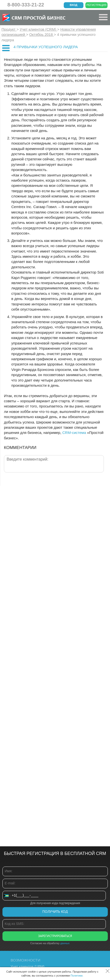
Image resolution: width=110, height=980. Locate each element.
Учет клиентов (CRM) (38, 29)
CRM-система (74, 433)
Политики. (77, 976)
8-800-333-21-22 (26, 5)
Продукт (9, 29)
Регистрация (97, 5)
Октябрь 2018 (42, 34)
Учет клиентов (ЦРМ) (28, 967)
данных (65, 943)
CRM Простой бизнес (39, 18)
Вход (74, 5)
